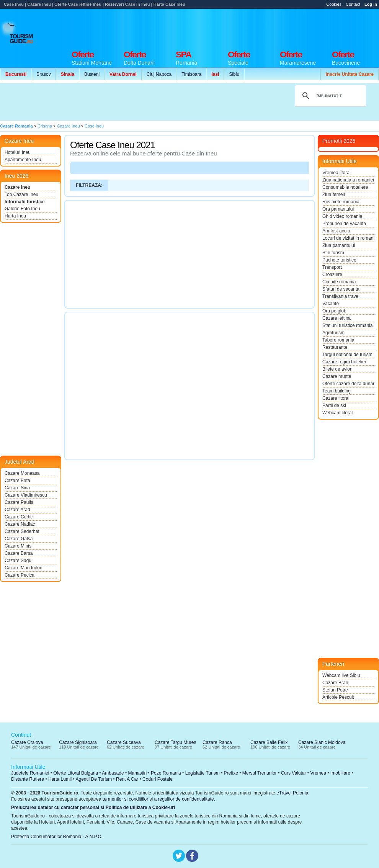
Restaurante (335, 347)
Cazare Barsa (19, 553)
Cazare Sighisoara (78, 742)
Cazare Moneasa (22, 473)
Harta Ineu (15, 216)
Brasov (43, 74)
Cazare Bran (335, 683)
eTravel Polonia (292, 793)
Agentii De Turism (94, 779)
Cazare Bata (17, 481)
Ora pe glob (334, 311)
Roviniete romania (341, 202)
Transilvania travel (341, 296)
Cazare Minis (18, 546)
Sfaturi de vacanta (341, 289)
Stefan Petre (335, 690)
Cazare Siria (17, 488)
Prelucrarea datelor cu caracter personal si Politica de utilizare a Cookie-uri (93, 808)
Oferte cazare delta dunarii (348, 384)
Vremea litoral (337, 173)
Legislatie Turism (203, 773)
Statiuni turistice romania (347, 325)
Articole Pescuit (338, 697)
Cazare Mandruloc (23, 568)
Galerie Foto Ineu (22, 209)
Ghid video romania (342, 216)
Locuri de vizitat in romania (348, 238)
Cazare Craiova (27, 742)
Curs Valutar (294, 773)
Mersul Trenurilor (260, 773)
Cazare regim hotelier (344, 362)
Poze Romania (166, 773)
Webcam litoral (337, 413)
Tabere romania (338, 340)
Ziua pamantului (339, 245)
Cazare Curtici (19, 517)
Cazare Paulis (19, 502)
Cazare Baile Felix (269, 742)
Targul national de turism (347, 355)
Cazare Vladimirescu (26, 495)
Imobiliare (340, 773)
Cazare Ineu (17, 187)
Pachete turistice (339, 260)
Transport (332, 267)
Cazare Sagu (18, 561)
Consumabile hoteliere (345, 187)
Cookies (334, 4)
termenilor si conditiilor (125, 799)
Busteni (92, 74)
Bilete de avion (337, 369)
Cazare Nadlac (20, 524)
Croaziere (332, 275)
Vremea (318, 773)
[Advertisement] (141, 102)
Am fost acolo (336, 231)
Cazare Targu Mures (176, 742)
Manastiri (137, 773)
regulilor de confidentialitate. (187, 799)
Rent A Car (127, 779)
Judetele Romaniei (30, 773)
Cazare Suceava (124, 742)
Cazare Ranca (217, 742)
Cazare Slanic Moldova (322, 742)
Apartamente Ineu (23, 160)
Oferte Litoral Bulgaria (76, 773)
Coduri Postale (158, 779)
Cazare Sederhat (22, 531)
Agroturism (333, 333)
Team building (337, 391)
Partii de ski (334, 405)
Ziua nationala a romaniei (348, 180)
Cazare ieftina (337, 318)
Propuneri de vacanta (344, 224)
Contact (353, 4)
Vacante (331, 304)
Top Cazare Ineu (21, 195)
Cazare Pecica (20, 575)
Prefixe (231, 773)
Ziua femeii (334, 195)
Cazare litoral (336, 398)
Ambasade (113, 773)
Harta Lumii (60, 779)
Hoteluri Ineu (18, 152)
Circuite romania (339, 282)
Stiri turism (333, 253)
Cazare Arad (17, 510)
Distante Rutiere (28, 779)
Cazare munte (337, 376)
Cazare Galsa (19, 539)
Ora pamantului (338, 209)
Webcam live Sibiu (341, 675)
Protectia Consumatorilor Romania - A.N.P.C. (57, 837)
